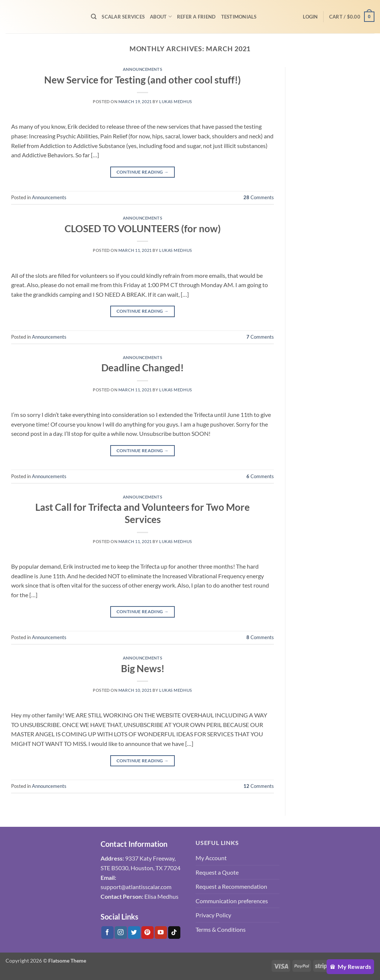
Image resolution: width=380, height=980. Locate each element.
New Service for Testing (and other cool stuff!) (142, 80)
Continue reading (143, 172)
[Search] (94, 17)
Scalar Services (123, 17)
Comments (259, 197)
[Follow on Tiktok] (174, 933)
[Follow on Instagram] (121, 933)
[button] (310, 17)
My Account (211, 858)
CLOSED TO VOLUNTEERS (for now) (143, 228)
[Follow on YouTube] (161, 933)
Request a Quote (217, 872)
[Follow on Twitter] (134, 933)
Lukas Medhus (176, 101)
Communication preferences (232, 901)
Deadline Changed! (142, 368)
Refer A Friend (196, 17)
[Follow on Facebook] (107, 933)
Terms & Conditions (221, 929)
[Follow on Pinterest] (148, 933)
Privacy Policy (213, 915)
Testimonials (239, 17)
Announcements (142, 69)
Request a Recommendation (231, 886)
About (161, 17)
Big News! (143, 668)
